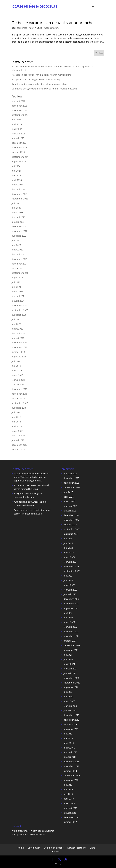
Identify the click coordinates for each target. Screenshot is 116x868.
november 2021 (19, 264)
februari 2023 (19, 217)
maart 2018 (17, 431)
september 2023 (20, 199)
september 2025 (20, 115)
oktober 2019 (18, 352)
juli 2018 (16, 412)
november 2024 (19, 147)
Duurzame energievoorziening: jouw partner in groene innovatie (44, 89)
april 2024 (17, 180)
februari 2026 (19, 101)
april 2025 (17, 124)
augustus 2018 (19, 408)
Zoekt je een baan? (54, 848)
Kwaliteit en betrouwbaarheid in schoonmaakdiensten (39, 84)
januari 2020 (18, 338)
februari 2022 (19, 254)
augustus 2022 (19, 236)
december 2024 (19, 143)
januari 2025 (18, 138)
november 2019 (19, 347)
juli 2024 (16, 166)
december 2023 (19, 194)
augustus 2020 (19, 315)
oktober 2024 (18, 152)
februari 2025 (19, 134)
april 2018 (17, 426)
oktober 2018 (18, 398)
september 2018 (20, 403)
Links (92, 848)
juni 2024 (16, 171)
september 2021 (20, 273)
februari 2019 (19, 380)
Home (21, 848)
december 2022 (19, 226)
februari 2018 (19, 436)
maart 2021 (17, 292)
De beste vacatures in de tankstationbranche (53, 23)
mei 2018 (16, 422)
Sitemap (58, 864)
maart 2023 (17, 213)
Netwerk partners (77, 848)
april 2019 (17, 370)
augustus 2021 (19, 278)
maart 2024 (17, 185)
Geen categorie (52, 28)
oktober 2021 (18, 268)
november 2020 (19, 305)
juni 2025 (16, 120)
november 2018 (19, 394)
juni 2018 (16, 417)
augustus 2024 (19, 161)
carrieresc (22, 28)
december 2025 (19, 106)
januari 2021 (18, 301)
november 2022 (19, 231)
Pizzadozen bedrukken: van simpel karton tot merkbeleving (42, 75)
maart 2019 (17, 375)
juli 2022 (16, 240)
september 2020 (20, 310)
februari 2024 (19, 189)
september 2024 (20, 157)
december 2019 (19, 343)
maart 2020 (17, 329)
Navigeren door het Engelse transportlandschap (36, 79)
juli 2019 (16, 361)
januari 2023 (18, 222)
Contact (56, 851)
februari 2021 (19, 296)
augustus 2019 (19, 357)
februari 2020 (19, 333)
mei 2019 (16, 366)
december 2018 (19, 389)
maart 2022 (17, 250)
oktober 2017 (18, 450)
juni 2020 (16, 324)
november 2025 (19, 110)
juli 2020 (16, 319)
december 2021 (19, 259)
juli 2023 (16, 203)
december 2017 (19, 445)
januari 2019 (18, 385)
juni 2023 (16, 208)
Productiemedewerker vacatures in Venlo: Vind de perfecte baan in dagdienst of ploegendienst (31, 477)
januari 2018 (18, 440)
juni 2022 (16, 245)
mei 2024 (16, 175)
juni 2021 (16, 287)
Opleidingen (34, 848)
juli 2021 (16, 282)
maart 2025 (17, 129)
